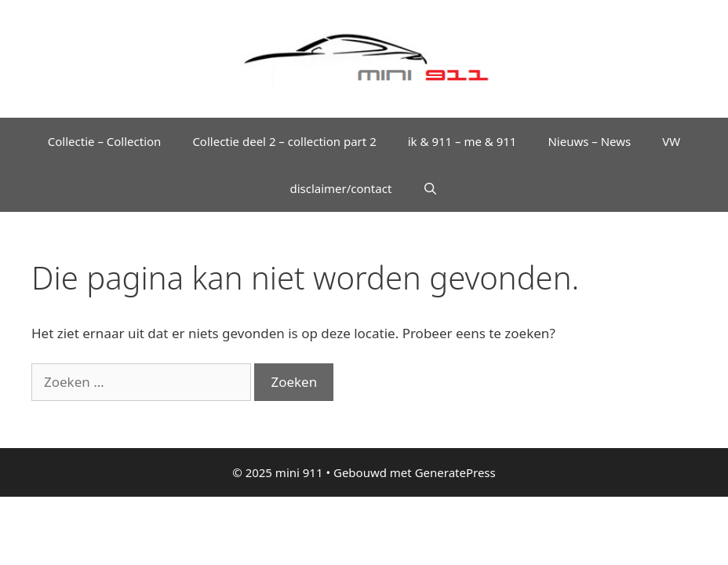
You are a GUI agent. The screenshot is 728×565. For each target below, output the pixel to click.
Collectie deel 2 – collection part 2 (284, 141)
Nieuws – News (589, 141)
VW (671, 141)
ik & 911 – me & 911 (462, 141)
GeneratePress (455, 472)
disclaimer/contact (340, 188)
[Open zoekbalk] (430, 188)
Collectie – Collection (105, 141)
